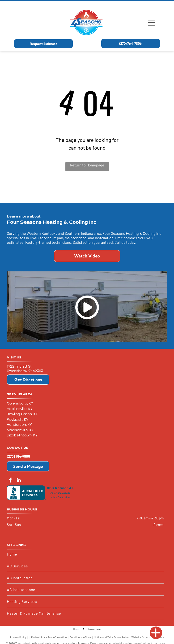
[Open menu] (152, 23)
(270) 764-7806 (18, 456)
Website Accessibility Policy (148, 637)
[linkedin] (19, 481)
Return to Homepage (87, 165)
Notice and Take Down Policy (111, 637)
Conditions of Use (80, 637)
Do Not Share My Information (49, 637)
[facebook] (10, 481)
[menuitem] (85, 554)
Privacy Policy (18, 637)
